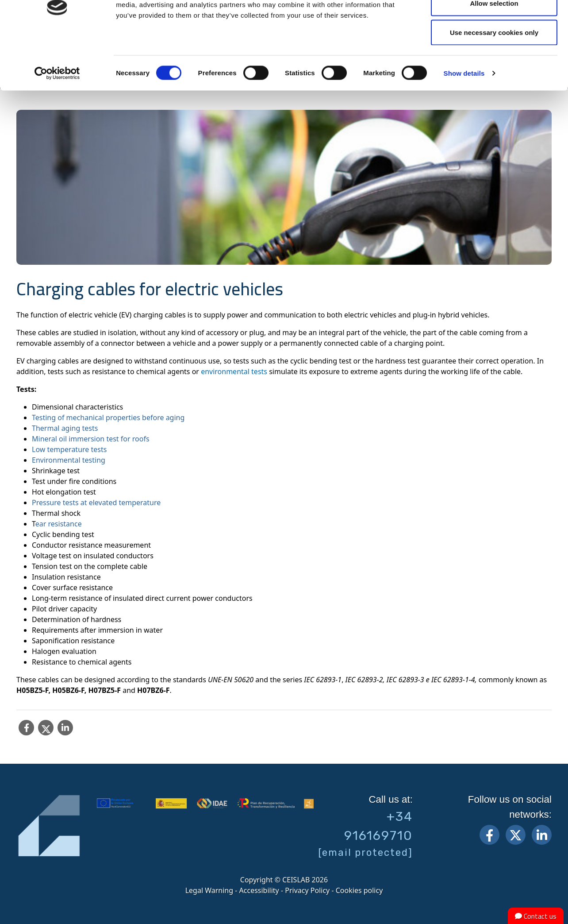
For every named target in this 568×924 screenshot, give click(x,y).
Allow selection (494, 52)
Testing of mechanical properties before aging (108, 418)
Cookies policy (359, 890)
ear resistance (59, 524)
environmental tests (234, 371)
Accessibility (259, 890)
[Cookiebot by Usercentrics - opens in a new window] (57, 122)
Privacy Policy (307, 890)
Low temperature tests (69, 449)
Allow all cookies (494, 23)
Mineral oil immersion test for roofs (91, 439)
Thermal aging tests (65, 428)
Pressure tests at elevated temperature (96, 503)
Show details (464, 122)
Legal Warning (209, 890)
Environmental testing (69, 460)
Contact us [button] (536, 916)
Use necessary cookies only (494, 81)
